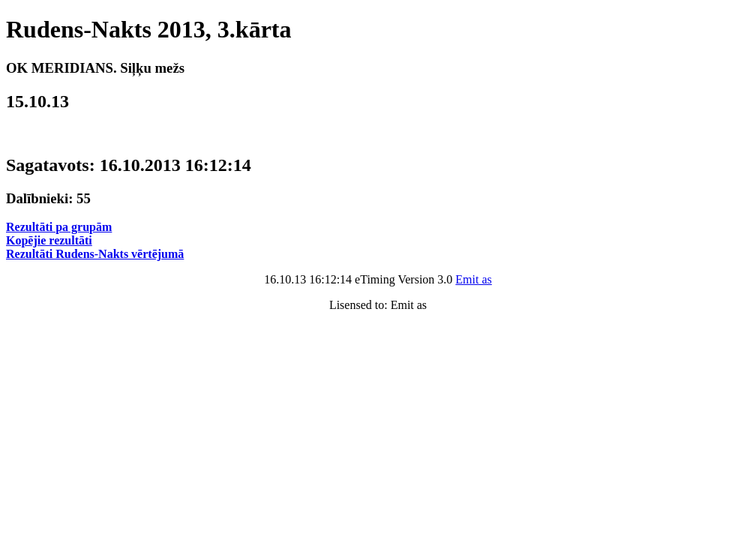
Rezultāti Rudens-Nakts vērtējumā (95, 254)
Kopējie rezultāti (49, 240)
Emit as (473, 279)
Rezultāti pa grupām (59, 227)
